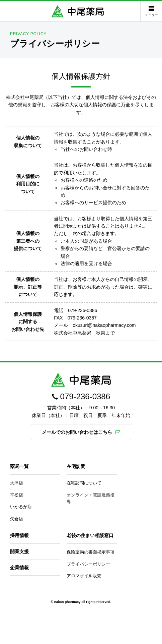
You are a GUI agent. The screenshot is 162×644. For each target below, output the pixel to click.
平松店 (17, 495)
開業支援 (19, 551)
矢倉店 (17, 519)
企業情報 (19, 568)
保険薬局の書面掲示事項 (91, 552)
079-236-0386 (85, 396)
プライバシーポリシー (88, 564)
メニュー (151, 11)
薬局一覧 (19, 466)
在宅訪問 (76, 466)
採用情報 (19, 535)
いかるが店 (21, 507)
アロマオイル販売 (84, 576)
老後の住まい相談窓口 (90, 535)
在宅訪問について (84, 483)
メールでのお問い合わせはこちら (77, 432)
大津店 (17, 483)
